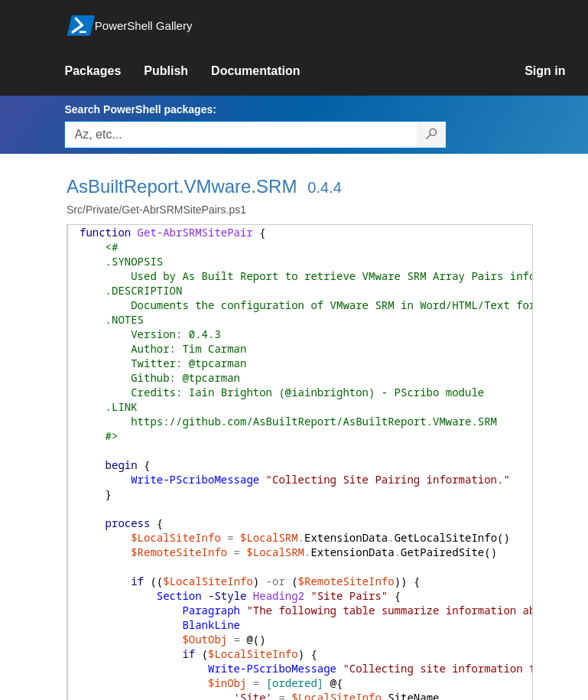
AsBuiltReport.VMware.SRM (182, 186)
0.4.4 (324, 187)
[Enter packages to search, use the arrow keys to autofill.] (241, 135)
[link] (104, 71)
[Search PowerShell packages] (432, 135)
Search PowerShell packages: (140, 109)
